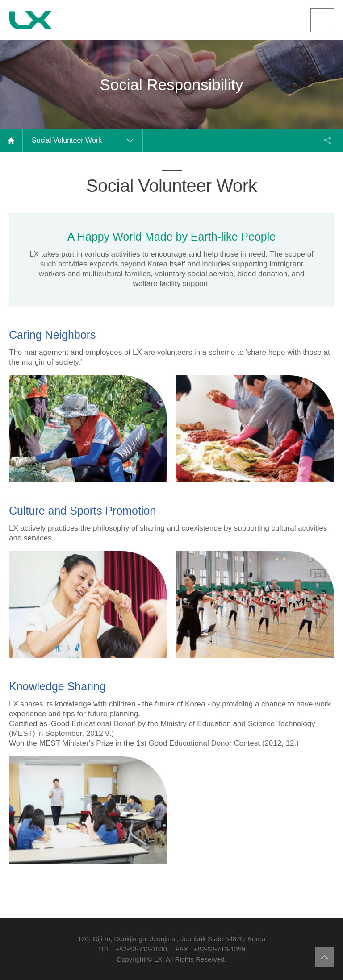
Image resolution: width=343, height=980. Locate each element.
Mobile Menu (322, 20)
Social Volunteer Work (67, 140)
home (11, 141)
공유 (327, 141)
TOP (324, 957)
